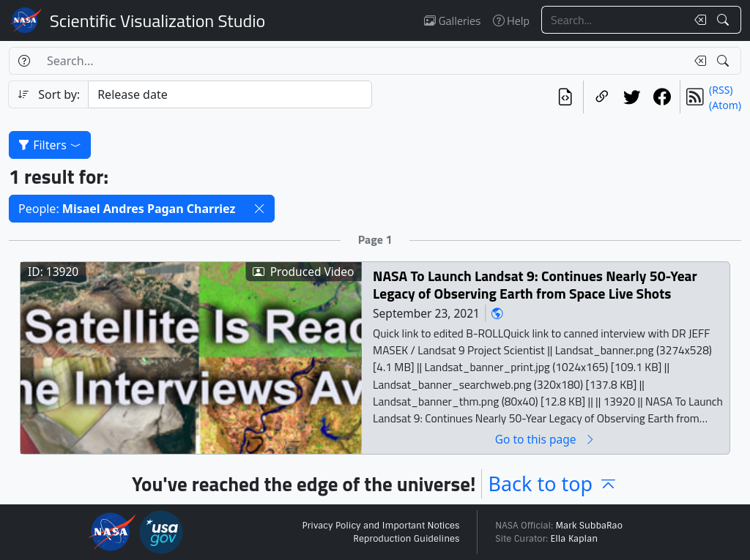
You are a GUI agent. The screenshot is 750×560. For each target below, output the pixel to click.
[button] (259, 209)
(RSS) (721, 90)
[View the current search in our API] (565, 97)
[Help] (24, 61)
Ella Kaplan (575, 539)
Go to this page (546, 439)
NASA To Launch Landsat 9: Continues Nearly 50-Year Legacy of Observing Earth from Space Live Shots (535, 284)
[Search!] (725, 20)
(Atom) (725, 105)
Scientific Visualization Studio (157, 20)
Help (511, 20)
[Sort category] (230, 94)
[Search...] (614, 20)
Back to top (553, 484)
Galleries (452, 20)
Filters (50, 145)
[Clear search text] (697, 20)
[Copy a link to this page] (602, 97)
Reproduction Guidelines (406, 539)
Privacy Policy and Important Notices (380, 526)
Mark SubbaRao (589, 526)
